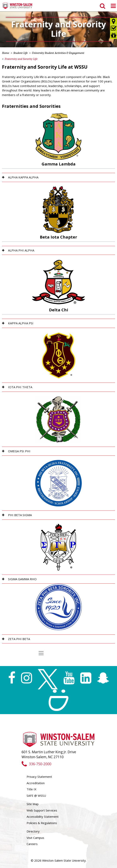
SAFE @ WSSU (36, 796)
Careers (32, 844)
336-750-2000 (36, 764)
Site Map (33, 804)
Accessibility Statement (43, 817)
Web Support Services (42, 810)
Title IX (31, 789)
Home (6, 53)
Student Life (20, 53)
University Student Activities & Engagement (58, 53)
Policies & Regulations (42, 823)
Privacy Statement (39, 777)
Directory (33, 831)
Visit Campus (35, 838)
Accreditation (36, 783)
